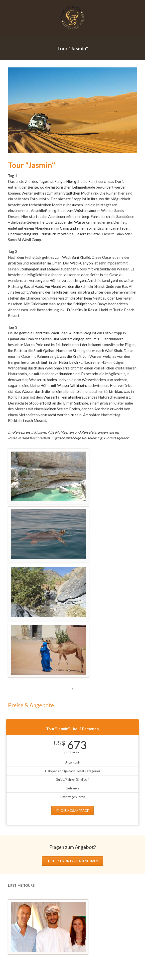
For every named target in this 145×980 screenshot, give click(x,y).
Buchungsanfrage (73, 811)
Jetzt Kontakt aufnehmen (74, 861)
